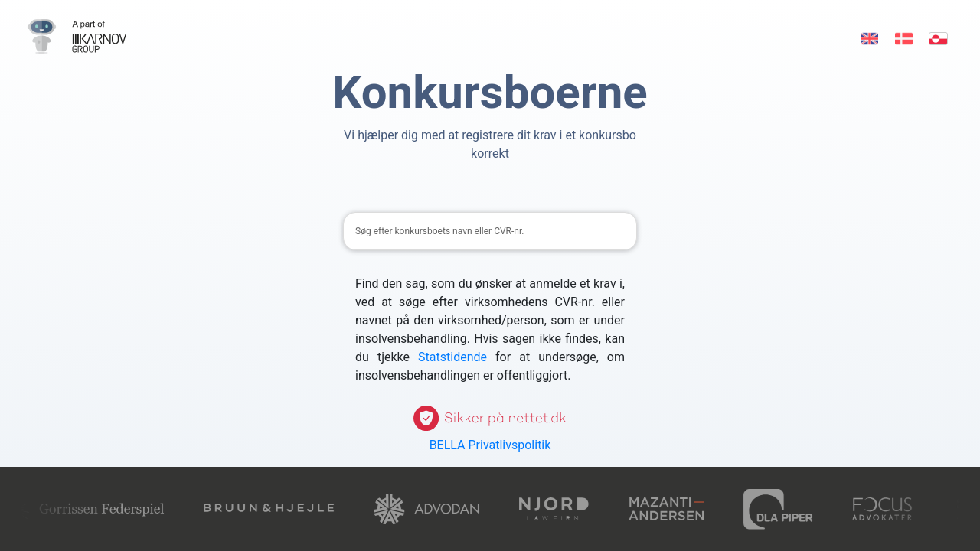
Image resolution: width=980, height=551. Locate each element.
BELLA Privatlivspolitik (490, 445)
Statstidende (452, 357)
